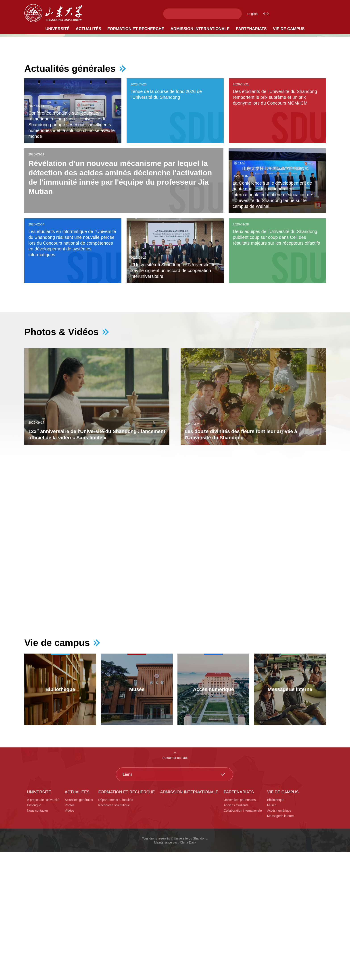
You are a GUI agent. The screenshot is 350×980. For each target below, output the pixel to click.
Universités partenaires (240, 928)
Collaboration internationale (243, 938)
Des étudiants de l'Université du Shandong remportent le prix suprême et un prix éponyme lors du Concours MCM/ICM (275, 225)
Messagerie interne (280, 944)
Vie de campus (289, 29)
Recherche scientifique (114, 933)
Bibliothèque (276, 928)
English (252, 14)
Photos (70, 933)
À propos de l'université (43, 928)
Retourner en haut (175, 885)
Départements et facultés (116, 928)
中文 (266, 14)
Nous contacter (37, 938)
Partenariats (251, 29)
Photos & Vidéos (61, 460)
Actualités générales (70, 196)
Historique (34, 933)
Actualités (88, 29)
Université (57, 29)
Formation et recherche (136, 29)
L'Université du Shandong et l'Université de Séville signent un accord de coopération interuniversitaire (173, 398)
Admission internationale (200, 29)
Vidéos (70, 938)
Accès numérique (279, 938)
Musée (272, 933)
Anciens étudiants (236, 933)
